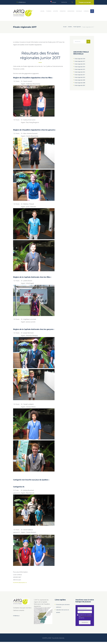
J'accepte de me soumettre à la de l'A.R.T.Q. (85, 618)
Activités (56, 11)
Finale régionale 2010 (81, 78)
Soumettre (85, 624)
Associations (71, 11)
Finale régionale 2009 (81, 81)
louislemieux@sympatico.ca (21, 582)
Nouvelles (79, 11)
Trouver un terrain (85, 2)
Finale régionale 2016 (81, 65)
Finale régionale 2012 (81, 73)
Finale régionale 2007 (81, 86)
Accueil (42, 11)
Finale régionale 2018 (81, 59)
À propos (86, 11)
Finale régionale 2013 (81, 70)
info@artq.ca (22, 2)
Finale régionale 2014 (81, 67)
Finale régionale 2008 (81, 83)
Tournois (49, 11)
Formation (63, 11)
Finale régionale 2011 (81, 75)
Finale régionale (77, 27)
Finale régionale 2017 (81, 62)
